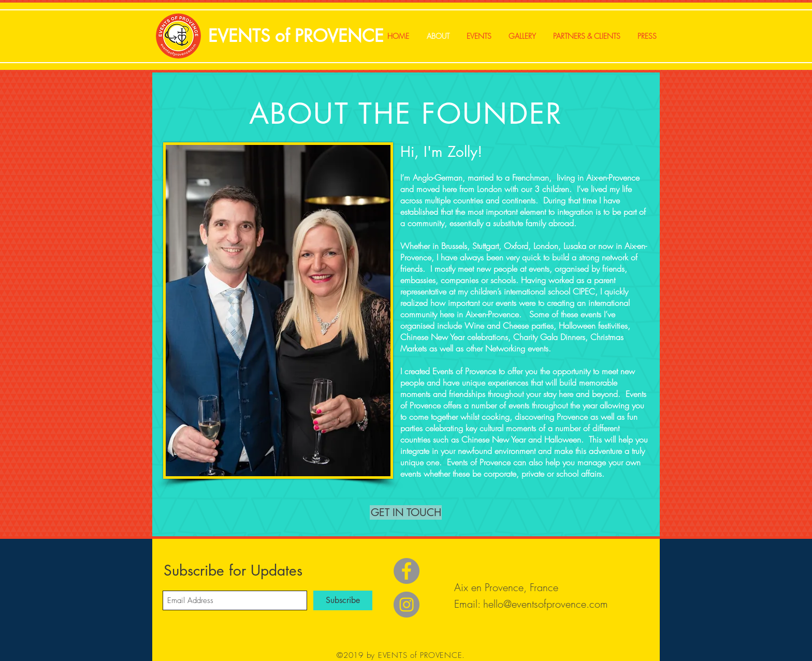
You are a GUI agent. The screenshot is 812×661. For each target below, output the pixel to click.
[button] (406, 512)
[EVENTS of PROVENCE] (296, 36)
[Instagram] (407, 605)
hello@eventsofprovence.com (546, 604)
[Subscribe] (343, 600)
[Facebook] (407, 571)
